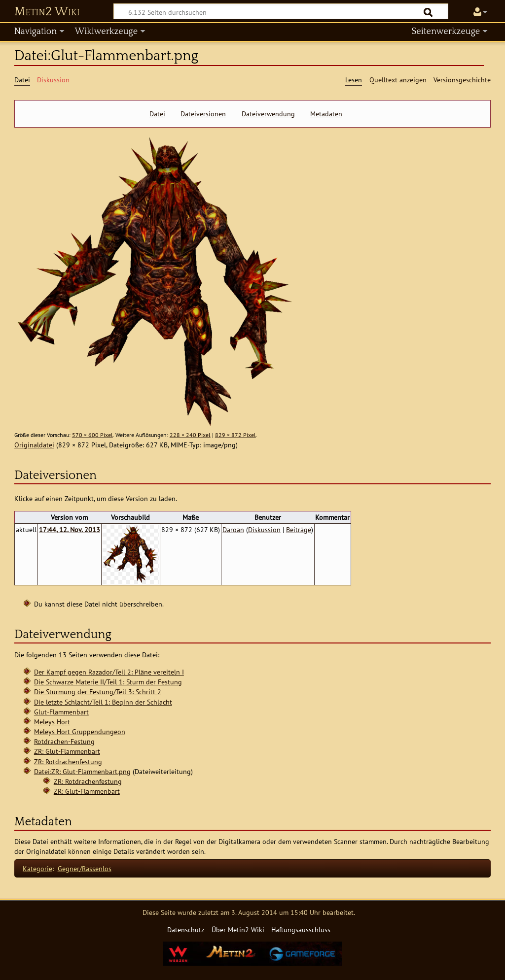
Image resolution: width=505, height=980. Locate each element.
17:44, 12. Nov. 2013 (70, 529)
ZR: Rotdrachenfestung (68, 761)
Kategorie (37, 868)
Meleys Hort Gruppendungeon (80, 731)
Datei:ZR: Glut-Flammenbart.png (82, 771)
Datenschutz (186, 929)
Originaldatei (34, 445)
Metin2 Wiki (47, 12)
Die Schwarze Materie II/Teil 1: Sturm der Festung (108, 682)
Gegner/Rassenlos (85, 868)
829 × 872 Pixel (235, 435)
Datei (157, 114)
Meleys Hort (52, 722)
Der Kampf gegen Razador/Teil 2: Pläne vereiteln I (109, 672)
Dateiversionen (203, 114)
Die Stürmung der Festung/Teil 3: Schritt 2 (98, 692)
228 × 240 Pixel (190, 435)
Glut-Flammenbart (61, 712)
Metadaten (326, 114)
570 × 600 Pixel (92, 435)
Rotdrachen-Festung (64, 741)
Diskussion (264, 529)
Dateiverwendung (268, 114)
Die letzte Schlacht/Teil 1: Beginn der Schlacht (103, 702)
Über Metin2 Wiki (238, 929)
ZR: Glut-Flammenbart (67, 751)
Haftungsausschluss (301, 929)
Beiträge (299, 529)
